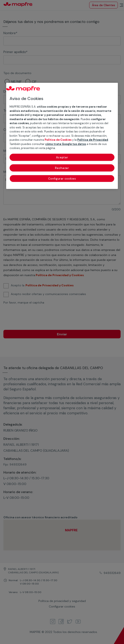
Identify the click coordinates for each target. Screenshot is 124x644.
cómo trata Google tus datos (66, 144)
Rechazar (62, 168)
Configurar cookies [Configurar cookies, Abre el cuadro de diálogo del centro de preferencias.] (62, 179)
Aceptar (62, 157)
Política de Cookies (58, 140)
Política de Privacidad (93, 140)
